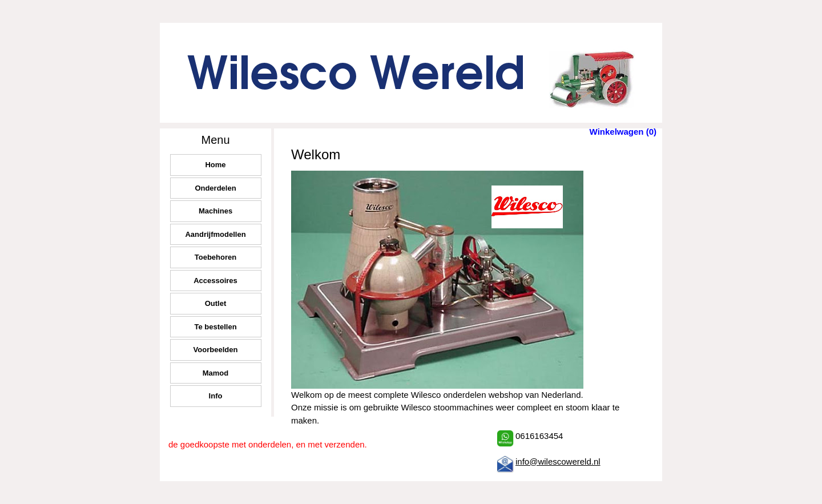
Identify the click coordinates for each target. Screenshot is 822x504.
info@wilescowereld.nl (558, 461)
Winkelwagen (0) (623, 132)
